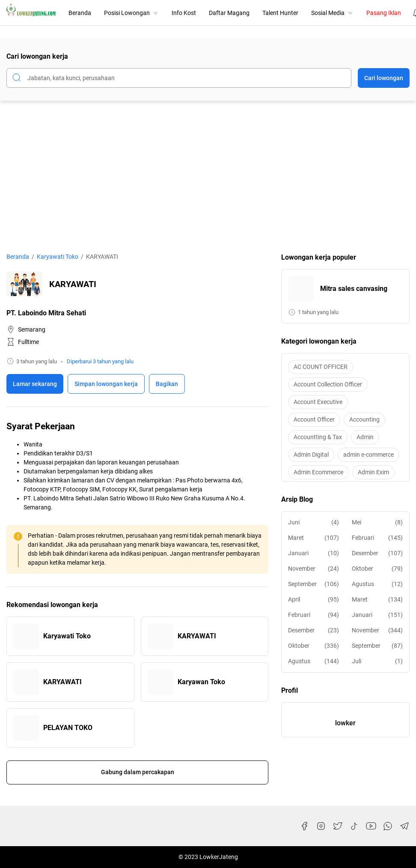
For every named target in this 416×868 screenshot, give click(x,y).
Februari (377, 538)
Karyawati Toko (67, 636)
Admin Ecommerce (318, 472)
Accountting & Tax (318, 437)
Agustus (377, 584)
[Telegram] (404, 826)
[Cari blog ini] (179, 78)
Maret (313, 538)
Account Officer (314, 419)
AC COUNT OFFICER (321, 367)
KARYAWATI (197, 636)
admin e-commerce (368, 455)
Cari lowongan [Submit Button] (384, 78)
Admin (365, 437)
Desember (377, 553)
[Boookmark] (106, 384)
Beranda (80, 13)
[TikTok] (354, 826)
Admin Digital (311, 455)
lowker (345, 723)
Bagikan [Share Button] (167, 384)
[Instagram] (321, 826)
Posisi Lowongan (131, 13)
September (313, 584)
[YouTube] (371, 826)
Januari (313, 553)
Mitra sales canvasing (354, 289)
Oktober (377, 569)
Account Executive (318, 402)
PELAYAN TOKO (68, 728)
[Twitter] (338, 826)
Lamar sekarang (35, 384)
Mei (377, 522)
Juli (377, 661)
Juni (313, 522)
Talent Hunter (280, 13)
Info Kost (184, 13)
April (313, 600)
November (313, 569)
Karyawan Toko (201, 682)
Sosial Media (332, 13)
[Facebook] (304, 826)
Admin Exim (373, 472)
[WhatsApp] (388, 826)
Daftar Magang (229, 13)
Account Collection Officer (328, 384)
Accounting (364, 419)
